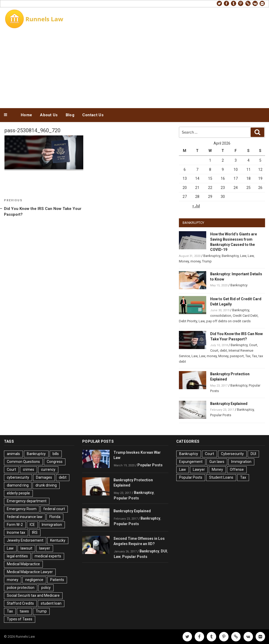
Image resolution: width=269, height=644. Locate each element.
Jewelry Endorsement (25, 540)
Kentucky (58, 540)
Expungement (191, 462)
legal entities (17, 556)
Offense (237, 469)
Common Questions (23, 462)
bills (56, 454)
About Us (49, 115)
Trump (207, 261)
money (195, 261)
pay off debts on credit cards (228, 321)
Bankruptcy (212, 256)
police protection (21, 588)
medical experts (48, 556)
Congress (55, 462)
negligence (34, 580)
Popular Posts (221, 415)
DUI (164, 551)
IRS (35, 532)
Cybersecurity (232, 454)
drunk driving (46, 485)
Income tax (16, 532)
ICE (32, 525)
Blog (70, 115)
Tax (248, 356)
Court (253, 345)
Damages (44, 477)
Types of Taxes (20, 619)
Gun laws (217, 462)
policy (46, 588)
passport (237, 356)
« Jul (196, 206)
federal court (54, 509)
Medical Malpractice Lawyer (30, 572)
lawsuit (26, 548)
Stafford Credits (20, 603)
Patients (57, 580)
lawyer (45, 548)
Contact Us (93, 115)
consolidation (221, 316)
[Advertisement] (134, 68)
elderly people (18, 493)
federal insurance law (25, 517)
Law (243, 256)
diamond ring (18, 485)
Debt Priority (188, 321)
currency (48, 469)
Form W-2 (15, 525)
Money (184, 261)
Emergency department (27, 501)
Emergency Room (22, 509)
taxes (24, 611)
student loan (51, 603)
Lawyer (199, 469)
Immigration (52, 525)
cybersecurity (18, 477)
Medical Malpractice (23, 564)
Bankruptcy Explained (229, 404)
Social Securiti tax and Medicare (33, 595)
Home (26, 115)
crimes (29, 469)
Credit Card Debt (245, 316)
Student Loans (221, 477)
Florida (55, 517)
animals (13, 454)
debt (223, 350)
